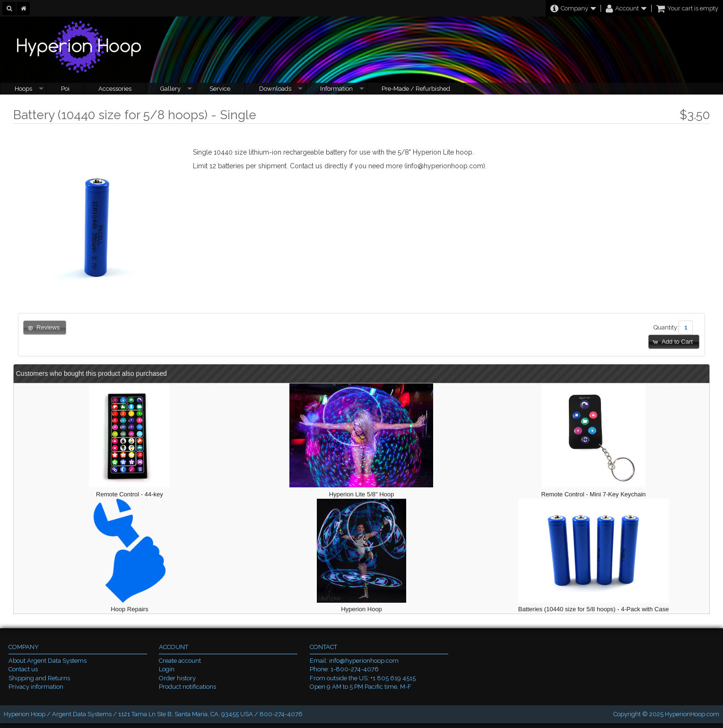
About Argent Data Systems (48, 661)
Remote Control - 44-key (130, 494)
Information (336, 89)
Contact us (23, 669)
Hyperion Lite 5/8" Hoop (362, 494)
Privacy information (36, 687)
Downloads (275, 89)
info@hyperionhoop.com (364, 661)
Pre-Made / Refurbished (416, 89)
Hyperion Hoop (361, 609)
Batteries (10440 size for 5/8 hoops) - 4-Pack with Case (594, 609)
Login (167, 669)
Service (220, 89)
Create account (180, 661)
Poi (65, 89)
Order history (177, 678)
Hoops (23, 89)
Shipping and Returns (39, 678)
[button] (674, 342)
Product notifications (187, 687)
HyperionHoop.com (692, 714)
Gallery (170, 89)
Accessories (115, 89)
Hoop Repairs (130, 609)
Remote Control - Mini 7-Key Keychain (594, 494)
